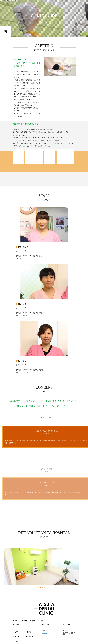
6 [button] (46, 588)
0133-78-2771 (45, 633)
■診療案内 (16, 637)
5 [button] (44, 588)
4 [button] (42, 588)
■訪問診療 (29, 637)
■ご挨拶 (29, 632)
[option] (42, 567)
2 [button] (38, 588)
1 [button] (36, 588)
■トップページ (17, 632)
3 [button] (40, 588)
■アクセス (16, 642)
